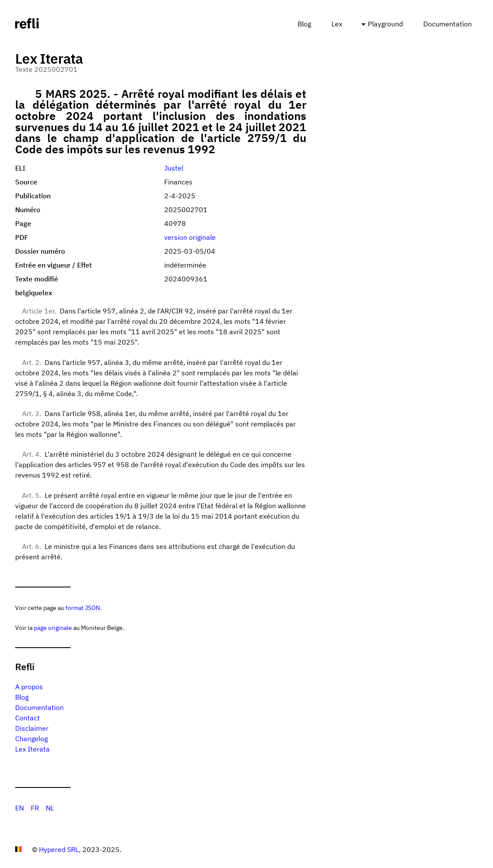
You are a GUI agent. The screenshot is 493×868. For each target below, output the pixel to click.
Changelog (31, 739)
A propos (29, 687)
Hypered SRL (59, 849)
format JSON (83, 608)
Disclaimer (32, 728)
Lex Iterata (32, 749)
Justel (174, 168)
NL (50, 808)
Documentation (448, 24)
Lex (337, 24)
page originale (53, 628)
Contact (28, 718)
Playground (385, 24)
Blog (304, 24)
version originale (190, 237)
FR (35, 808)
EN (19, 808)
